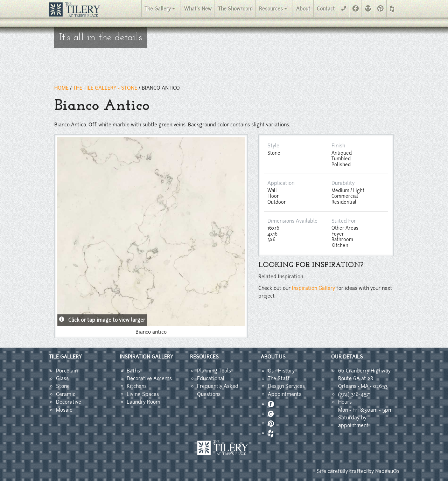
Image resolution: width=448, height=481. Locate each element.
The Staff (279, 378)
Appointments (285, 394)
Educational (211, 378)
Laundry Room (143, 402)
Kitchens (137, 386)
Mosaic (64, 410)
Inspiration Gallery (313, 288)
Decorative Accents (149, 378)
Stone (63, 386)
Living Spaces (143, 394)
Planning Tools (214, 371)
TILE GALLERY (65, 357)
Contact (326, 9)
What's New (198, 9)
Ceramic (66, 394)
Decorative (69, 402)
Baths (133, 371)
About (303, 9)
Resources (271, 9)
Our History (281, 371)
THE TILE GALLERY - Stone (105, 88)
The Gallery (158, 9)
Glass (62, 378)
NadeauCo (387, 471)
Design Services (286, 386)
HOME (61, 88)
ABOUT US (273, 357)
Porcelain (67, 371)
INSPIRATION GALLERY (146, 357)
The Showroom (235, 9)
